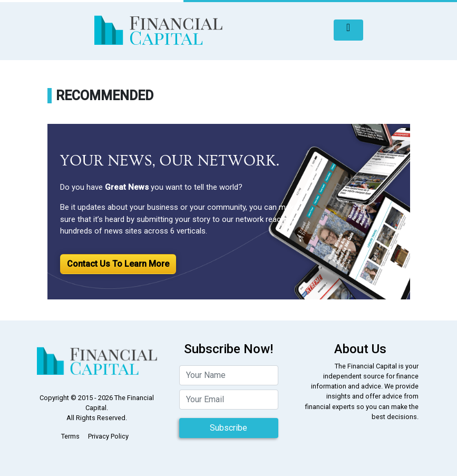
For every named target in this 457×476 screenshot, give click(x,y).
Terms (70, 436)
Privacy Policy (108, 436)
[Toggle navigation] (348, 30)
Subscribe (228, 428)
